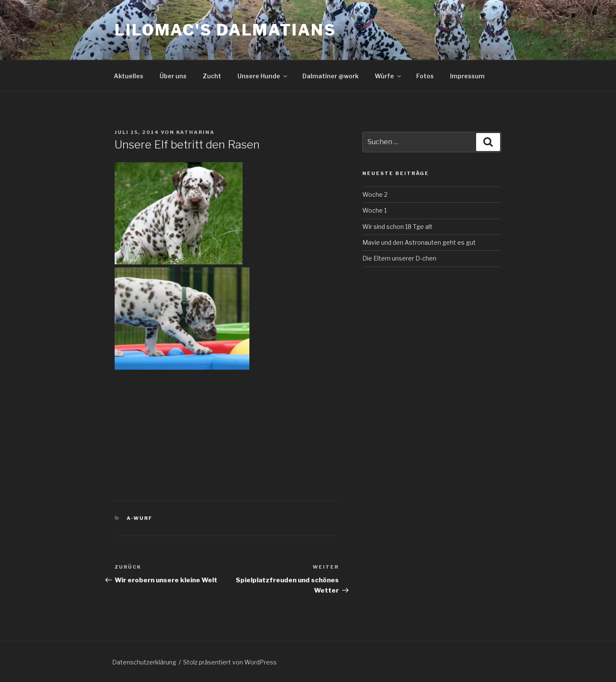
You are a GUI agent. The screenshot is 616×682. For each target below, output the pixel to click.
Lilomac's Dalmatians (225, 30)
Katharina (195, 132)
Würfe (388, 76)
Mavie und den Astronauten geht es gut (419, 242)
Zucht (212, 76)
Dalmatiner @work (330, 76)
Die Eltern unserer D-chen (399, 258)
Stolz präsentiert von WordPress (230, 662)
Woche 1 (375, 210)
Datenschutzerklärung (144, 662)
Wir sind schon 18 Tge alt (397, 227)
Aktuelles (129, 76)
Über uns (173, 76)
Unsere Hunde (263, 76)
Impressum (467, 76)
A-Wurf (140, 518)
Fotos (425, 76)
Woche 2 (375, 194)
